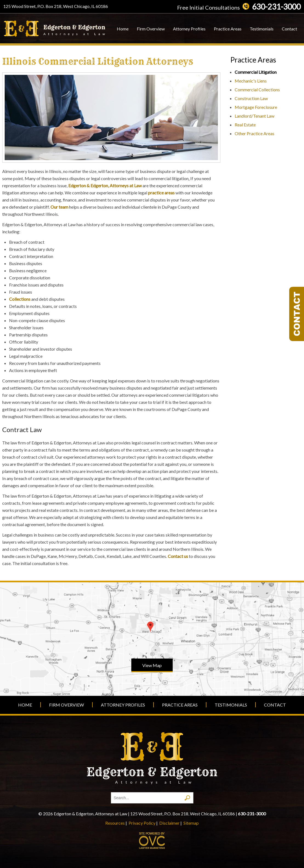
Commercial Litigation (256, 72)
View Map (152, 665)
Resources (115, 823)
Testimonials (262, 29)
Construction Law (251, 98)
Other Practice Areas (255, 133)
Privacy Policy (142, 823)
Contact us (178, 556)
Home (123, 29)
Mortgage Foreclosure (256, 107)
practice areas (161, 193)
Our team (59, 207)
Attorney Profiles (189, 29)
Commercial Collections (257, 90)
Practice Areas (228, 29)
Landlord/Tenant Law (255, 116)
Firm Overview (151, 29)
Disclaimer (169, 823)
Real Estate (245, 125)
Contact (289, 29)
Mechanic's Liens (251, 81)
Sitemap (191, 823)
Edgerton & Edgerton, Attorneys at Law (105, 185)
